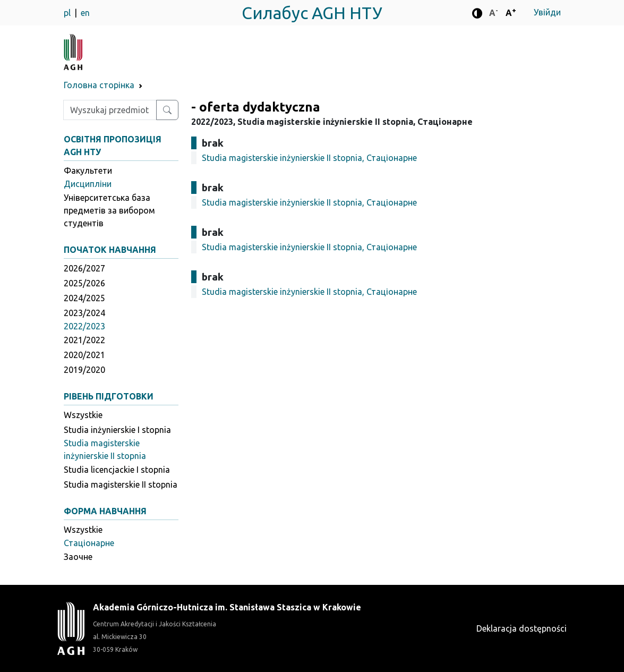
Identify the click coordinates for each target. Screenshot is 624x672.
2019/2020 (84, 370)
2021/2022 (84, 340)
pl (68, 13)
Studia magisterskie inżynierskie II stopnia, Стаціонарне (309, 158)
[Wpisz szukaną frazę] (110, 110)
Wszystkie (83, 415)
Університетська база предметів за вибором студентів (109, 210)
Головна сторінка (99, 85)
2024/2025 (84, 298)
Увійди (547, 12)
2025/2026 (84, 283)
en (85, 13)
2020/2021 (84, 355)
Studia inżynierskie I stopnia (117, 430)
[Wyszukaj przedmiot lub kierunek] (167, 110)
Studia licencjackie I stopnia (117, 470)
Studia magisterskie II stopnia (121, 484)
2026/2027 (84, 268)
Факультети (88, 171)
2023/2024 (84, 313)
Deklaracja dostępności (522, 628)
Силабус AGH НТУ (312, 13)
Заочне (78, 557)
